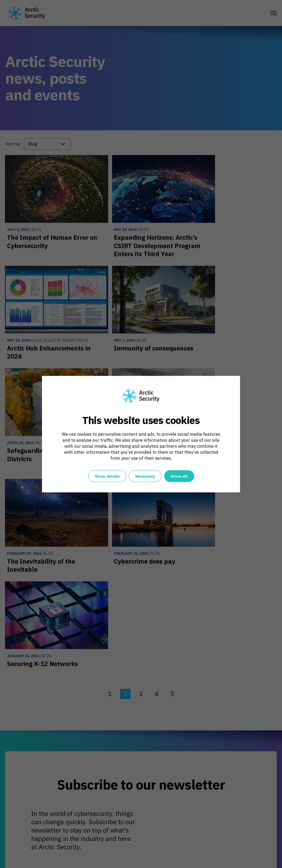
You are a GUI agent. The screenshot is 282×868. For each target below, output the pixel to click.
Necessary (145, 476)
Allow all (179, 476)
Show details (107, 476)
